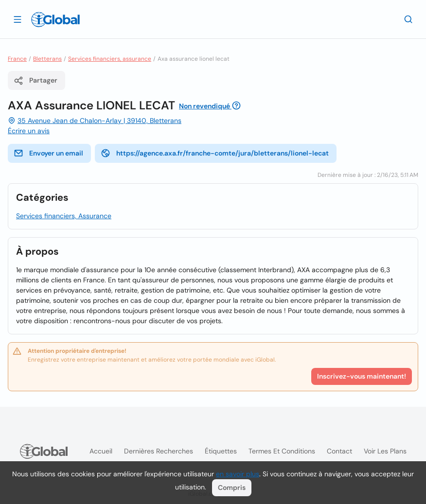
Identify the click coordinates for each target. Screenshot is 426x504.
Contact (339, 451)
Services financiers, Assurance (64, 216)
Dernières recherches (159, 451)
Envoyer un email (48, 153)
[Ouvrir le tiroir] (18, 19)
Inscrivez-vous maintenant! (362, 376)
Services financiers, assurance (110, 59)
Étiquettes (221, 451)
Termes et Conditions (282, 451)
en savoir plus (238, 474)
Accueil (101, 451)
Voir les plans (385, 451)
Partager (35, 81)
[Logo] (55, 19)
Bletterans (47, 59)
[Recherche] (408, 19)
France (17, 59)
